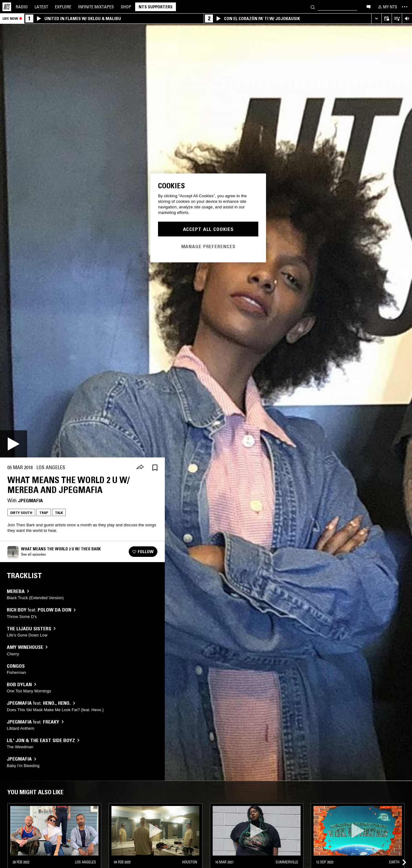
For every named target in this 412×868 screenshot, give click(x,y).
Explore (63, 7)
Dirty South (21, 513)
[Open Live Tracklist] (397, 19)
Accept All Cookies (208, 229)
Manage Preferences (208, 246)
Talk (59, 513)
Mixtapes (96, 7)
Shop (126, 7)
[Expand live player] (376, 19)
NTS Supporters (156, 7)
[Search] (313, 7)
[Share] (140, 468)
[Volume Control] (407, 19)
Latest (41, 7)
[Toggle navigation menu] (405, 7)
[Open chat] (368, 6)
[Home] (7, 7)
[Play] (14, 444)
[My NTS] (387, 7)
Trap (44, 513)
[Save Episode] (155, 467)
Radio (22, 7)
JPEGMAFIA (30, 500)
